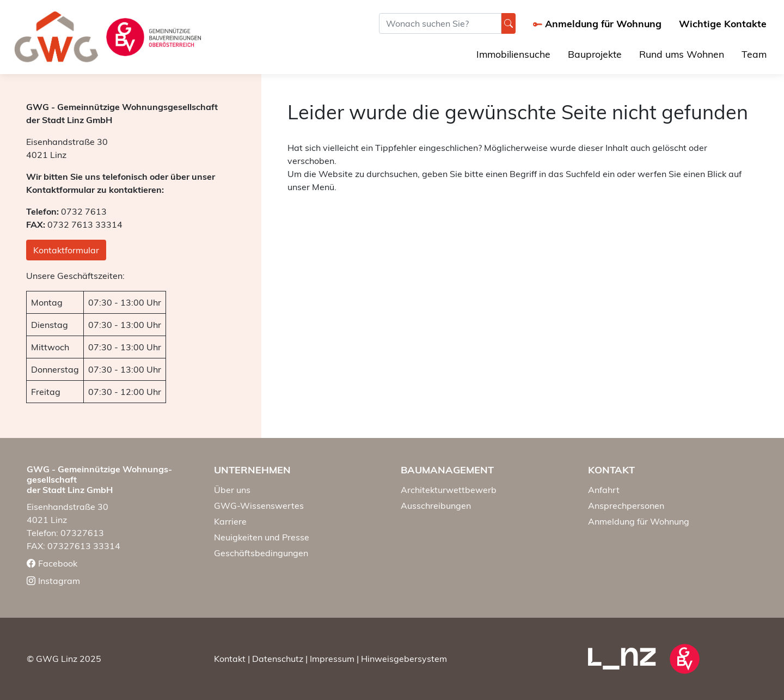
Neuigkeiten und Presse (262, 537)
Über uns (232, 490)
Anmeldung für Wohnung (639, 521)
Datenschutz (278, 659)
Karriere (230, 521)
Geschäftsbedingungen (261, 553)
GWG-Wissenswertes (259, 506)
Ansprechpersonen (626, 506)
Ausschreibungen (436, 506)
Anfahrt (604, 490)
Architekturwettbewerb (449, 490)
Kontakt (230, 659)
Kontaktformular (66, 250)
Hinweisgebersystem (404, 659)
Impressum (332, 659)
